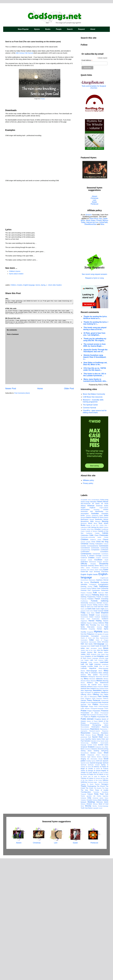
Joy (95, 774)
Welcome (100, 924)
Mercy (86, 800)
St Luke (100, 894)
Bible (92, 643)
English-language (29, 285)
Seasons (94, 870)
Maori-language (92, 792)
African (106, 623)
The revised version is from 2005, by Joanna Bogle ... (94, 345)
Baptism (89, 639)
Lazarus (96, 784)
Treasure (83, 916)
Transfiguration (86, 914)
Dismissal (84, 687)
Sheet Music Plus (96, 219)
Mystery (106, 806)
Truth (106, 916)
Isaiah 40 (98, 767)
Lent (94, 200)
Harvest (91, 742)
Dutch (97, 691)
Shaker (100, 874)
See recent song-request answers (94, 273)
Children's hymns (15, 271)
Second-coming (103, 870)
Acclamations (95, 621)
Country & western (88, 677)
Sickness (83, 878)
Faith (96, 708)
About (93, 29)
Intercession (93, 764)
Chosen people (86, 663)
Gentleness (92, 724)
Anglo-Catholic (104, 629)
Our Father (104, 816)
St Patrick (100, 896)
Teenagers (105, 906)
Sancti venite (104, 863)
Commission (104, 667)
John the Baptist (103, 772)
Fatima (94, 710)
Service (93, 874)
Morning (105, 802)
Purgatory (98, 841)
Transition (96, 914)
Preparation (96, 832)
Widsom (83, 926)
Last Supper (85, 782)
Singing (83, 880)
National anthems (87, 808)
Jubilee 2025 (85, 776)
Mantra (83, 792)
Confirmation (85, 673)
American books (102, 627)
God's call (84, 730)
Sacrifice (88, 861)
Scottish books (92, 866)
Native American (98, 808)
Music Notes (91, 220)
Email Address (87, 60)
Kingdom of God (91, 778)
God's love (91, 730)
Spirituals (84, 886)
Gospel (92, 736)
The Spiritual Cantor (90, 405)
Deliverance (93, 683)
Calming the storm (97, 649)
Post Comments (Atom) (22, 393)
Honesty (99, 749)
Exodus (90, 708)
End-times (105, 693)
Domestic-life (104, 689)
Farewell (83, 710)
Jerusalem (94, 770)
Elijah (91, 693)
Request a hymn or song (94, 278)
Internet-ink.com (92, 222)
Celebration (85, 657)
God (96, 728)
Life (87, 786)
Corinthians (105, 675)
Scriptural (84, 868)
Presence (105, 832)
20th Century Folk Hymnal (24, 53)
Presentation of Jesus (90, 834)
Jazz (88, 770)
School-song (84, 864)
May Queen (93, 796)
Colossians (99, 665)
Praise (84, 832)
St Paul (106, 896)
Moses (83, 804)
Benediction (85, 643)
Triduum (90, 916)
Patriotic (83, 822)
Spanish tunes (85, 884)
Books (48, 29)
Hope (106, 748)
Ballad (106, 637)
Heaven (106, 742)
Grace (91, 738)
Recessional (85, 847)
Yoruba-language (103, 928)
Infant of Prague (102, 762)
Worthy (95, 928)
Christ (93, 663)
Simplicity (105, 878)
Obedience (105, 814)
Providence (100, 836)
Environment (85, 702)
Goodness (84, 736)
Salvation (87, 862)
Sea (103, 868)
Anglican (92, 629)
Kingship (100, 778)
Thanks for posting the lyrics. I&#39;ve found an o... (95, 317)
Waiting (95, 922)
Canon (83, 653)
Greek (83, 740)
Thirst (92, 912)
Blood (90, 645)
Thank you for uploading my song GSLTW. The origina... (95, 340)
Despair (100, 683)
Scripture (91, 868)
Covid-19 (84, 679)
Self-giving (105, 872)
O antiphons (96, 814)
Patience (106, 820)
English (83, 696)
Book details (103, 645)
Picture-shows (104, 826)
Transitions (105, 914)
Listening (97, 786)
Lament (89, 780)
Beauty (106, 641)
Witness (95, 926)
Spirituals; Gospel (94, 886)
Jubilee (106, 774)
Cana (92, 651)
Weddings (91, 924)
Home (40, 388)
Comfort (83, 667)
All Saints (96, 625)
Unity (89, 919)
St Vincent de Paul (100, 900)
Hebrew (83, 744)
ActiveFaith (103, 222)
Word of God (103, 925)
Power (106, 830)
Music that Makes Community (94, 394)
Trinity (96, 916)
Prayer (90, 832)
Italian (83, 770)
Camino (106, 649)
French (97, 720)
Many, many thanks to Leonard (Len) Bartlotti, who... (95, 380)
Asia (107, 633)
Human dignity (103, 750)
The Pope (105, 910)
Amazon (89, 215)
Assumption (85, 635)
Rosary (94, 857)
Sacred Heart (97, 858)
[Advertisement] (94, 503)
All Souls (105, 625)
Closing (92, 665)
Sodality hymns (91, 882)
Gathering (105, 722)
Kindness (94, 776)
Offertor (89, 816)
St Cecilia (89, 890)
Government (84, 738)
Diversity (91, 687)
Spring (43, 285)
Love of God (104, 788)
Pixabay (43, 99)
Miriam (88, 802)
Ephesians (92, 702)
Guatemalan (96, 740)
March (100, 792)
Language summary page (100, 780)
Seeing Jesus (86, 872)
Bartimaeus (85, 641)
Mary (106, 792)
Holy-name (91, 748)
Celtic (91, 657)
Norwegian (88, 814)
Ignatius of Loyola (103, 756)
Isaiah (93, 767)
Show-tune (105, 876)
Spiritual (105, 884)
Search (70, 29)
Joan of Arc (89, 772)
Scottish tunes (103, 866)
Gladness (101, 726)
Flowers (83, 714)
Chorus (105, 661)
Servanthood (85, 874)
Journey (90, 774)
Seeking (96, 872)
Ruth (90, 859)
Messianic (92, 800)
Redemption (96, 848)
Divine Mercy (99, 687)
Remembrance (85, 851)
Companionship (85, 671)
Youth (83, 930)
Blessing (105, 643)
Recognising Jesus (100, 847)
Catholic (105, 655)
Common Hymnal (89, 408)
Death (106, 681)
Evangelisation (103, 706)
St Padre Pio (91, 896)
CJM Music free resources (93, 397)
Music (100, 806)
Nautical (83, 810)
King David (101, 776)
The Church (101, 908)
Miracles (83, 802)
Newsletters (97, 812)
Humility (83, 753)
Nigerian (105, 812)
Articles (106, 631)
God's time (90, 732)
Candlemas (105, 651)
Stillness (105, 902)
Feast (99, 710)
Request (81, 29)
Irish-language (99, 765)
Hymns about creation (16, 274)
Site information (92, 880)
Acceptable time (86, 621)
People (59, 29)
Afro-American (86, 625)
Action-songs (85, 623)
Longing (83, 788)
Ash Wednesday (97, 633)
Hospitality (92, 750)
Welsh (106, 924)
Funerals (94, 722)
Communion (95, 669)
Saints (94, 861)
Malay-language (103, 790)
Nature (106, 808)
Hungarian (90, 754)
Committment (85, 669)
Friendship (105, 720)
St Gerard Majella (100, 892)
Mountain (84, 806)
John (95, 772)
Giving (95, 726)
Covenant (105, 677)
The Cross (89, 910)
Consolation (104, 673)
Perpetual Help (96, 824)
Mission (99, 802)
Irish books (89, 765)
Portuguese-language (97, 830)
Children (13, 285)
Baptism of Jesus (98, 639)
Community (104, 669)
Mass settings (103, 794)
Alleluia (83, 627)
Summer (106, 904)
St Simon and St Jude (89, 898)
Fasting (89, 710)
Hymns (37, 29)
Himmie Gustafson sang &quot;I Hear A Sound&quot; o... (95, 357)
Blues (95, 645)
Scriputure (98, 868)
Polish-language (103, 828)
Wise (102, 224)
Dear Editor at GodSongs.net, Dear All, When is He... (95, 364)
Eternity (87, 704)
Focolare (89, 714)
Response (105, 853)
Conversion (96, 675)
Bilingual (98, 643)
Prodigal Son (85, 836)
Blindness (84, 645)
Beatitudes (99, 641)
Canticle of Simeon (91, 653)
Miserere (93, 802)
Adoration (93, 623)
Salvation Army (96, 863)
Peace (89, 822)
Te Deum (90, 906)
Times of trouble (102, 912)
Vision (106, 920)
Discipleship (104, 685)
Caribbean (89, 655)
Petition (95, 826)
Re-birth (106, 845)
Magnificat (93, 790)
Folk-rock (101, 714)
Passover (99, 820)
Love (96, 788)
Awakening (95, 637)
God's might (100, 730)
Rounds (100, 856)
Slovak (100, 880)
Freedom (91, 720)
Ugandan (105, 918)
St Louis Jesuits (92, 894)
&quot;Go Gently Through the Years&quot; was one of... (95, 351)
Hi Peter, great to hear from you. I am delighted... (94, 334)
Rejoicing (105, 848)
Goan (92, 728)
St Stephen (102, 898)
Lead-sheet (104, 784)
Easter (94, 202)
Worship (88, 927)
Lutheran (84, 790)
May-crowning (104, 796)
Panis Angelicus (86, 820)
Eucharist (95, 704)
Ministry (106, 800)
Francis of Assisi (102, 718)
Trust (102, 916)
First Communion (94, 712)
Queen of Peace (92, 843)
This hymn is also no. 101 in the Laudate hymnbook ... (95, 375)
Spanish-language (96, 884)
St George (89, 892)
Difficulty (84, 685)
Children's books (96, 661)
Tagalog (83, 906)
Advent (94, 196)
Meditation (84, 798)
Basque (92, 641)
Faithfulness (104, 708)
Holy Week (101, 747)
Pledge (91, 828)
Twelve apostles (86, 918)
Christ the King (102, 663)
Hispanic (89, 744)
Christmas (94, 198)
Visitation (83, 922)
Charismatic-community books (91, 659)
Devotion (106, 683)
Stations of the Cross (95, 902)
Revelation (105, 855)
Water (100, 922)
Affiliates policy (88, 480)
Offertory (96, 816)
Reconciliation (85, 849)
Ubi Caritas (97, 918)
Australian (95, 635)
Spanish (105, 882)
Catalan (97, 655)
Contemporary (86, 675)
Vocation (90, 922)
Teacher (97, 906)
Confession (104, 671)
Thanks (83, 908)
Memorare (99, 798)
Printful (99, 220)
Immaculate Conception (90, 758)
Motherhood (104, 804)
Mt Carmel (92, 806)
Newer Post (11, 388)
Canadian (97, 651)
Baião (101, 637)
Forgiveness (91, 718)
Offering (83, 816)
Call (89, 649)
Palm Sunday (103, 818)
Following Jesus (98, 716)
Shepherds (91, 876)
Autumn (88, 637)
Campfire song (85, 651)
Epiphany (99, 702)
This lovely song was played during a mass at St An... (95, 328)
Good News (91, 734)
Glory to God (85, 728)
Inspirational (84, 764)
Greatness (105, 738)
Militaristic (99, 800)
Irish (82, 765)
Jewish (83, 772)
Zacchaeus (89, 930)
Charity (106, 659)
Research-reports (95, 853)
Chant (96, 657)
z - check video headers (54, 285)
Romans (88, 857)
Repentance (95, 851)
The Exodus (97, 910)
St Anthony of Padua (99, 888)
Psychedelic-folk (103, 838)
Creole (90, 681)
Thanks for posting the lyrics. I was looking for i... (96, 323)
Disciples (93, 685)
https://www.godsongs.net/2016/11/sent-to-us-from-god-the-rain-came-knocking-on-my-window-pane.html (39, 302)
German (99, 724)
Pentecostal (105, 822)
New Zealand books (102, 810)
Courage (98, 677)
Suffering (84, 904)
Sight (89, 878)
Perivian (88, 824)
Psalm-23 (87, 838)
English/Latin (104, 699)
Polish (96, 828)
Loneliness (105, 786)
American (91, 627)
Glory (106, 726)
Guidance (105, 740)
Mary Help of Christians (89, 794)
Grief (88, 740)
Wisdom (89, 925)
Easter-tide (84, 693)
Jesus (106, 770)
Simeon (99, 878)
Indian (92, 761)
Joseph (83, 774)
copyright (96, 930)
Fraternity (84, 720)
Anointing (96, 631)
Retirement (96, 855)
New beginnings (86, 812)
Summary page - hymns (95, 904)
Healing (99, 742)
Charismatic (104, 657)
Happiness (84, 742)
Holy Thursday (91, 746)
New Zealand (91, 810)
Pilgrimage (84, 828)
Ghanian (90, 726)
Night (82, 814)
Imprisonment (104, 760)
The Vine (84, 912)
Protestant (93, 836)
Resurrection (86, 854)
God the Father (103, 728)
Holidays (95, 744)
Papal (94, 820)
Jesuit (100, 770)
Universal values (98, 920)
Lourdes (90, 788)
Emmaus (97, 693)
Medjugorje (92, 798)
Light (91, 786)
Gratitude (97, 738)
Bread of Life (91, 647)
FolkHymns (88, 716)
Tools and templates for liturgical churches (94, 87)
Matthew (83, 796)
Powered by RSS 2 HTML (99, 385)
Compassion (95, 671)
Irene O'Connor (103, 763)
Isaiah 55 (105, 767)
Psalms (94, 838)
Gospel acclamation (102, 737)
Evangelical (93, 706)
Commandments (93, 667)
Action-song (104, 621)
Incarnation (84, 762)
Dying (101, 691)
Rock (82, 857)
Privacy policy (88, 483)
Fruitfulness (84, 722)
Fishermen (105, 712)
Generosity (84, 724)
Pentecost (94, 204)
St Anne (88, 888)
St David (97, 890)
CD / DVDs (100, 647)
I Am (96, 756)
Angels (83, 629)
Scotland (94, 864)
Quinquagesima (94, 845)
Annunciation (85, 631)
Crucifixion (98, 681)
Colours (106, 665)
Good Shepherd (102, 734)
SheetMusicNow (90, 224)
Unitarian (83, 920)
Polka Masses (85, 830)
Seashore (88, 870)
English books (92, 696)
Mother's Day (92, 804)
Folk (95, 714)
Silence (94, 878)
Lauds (90, 784)
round (100, 930)
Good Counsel (99, 732)
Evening (83, 708)
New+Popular (23, 29)
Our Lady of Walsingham (89, 818)
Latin (92, 782)
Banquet (83, 639)
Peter (89, 826)
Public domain (87, 840)
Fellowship (105, 710)
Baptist (106, 639)
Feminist (84, 712)
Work (82, 928)
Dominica (84, 691)
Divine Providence (92, 689)
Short (98, 876)
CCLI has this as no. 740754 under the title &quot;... (95, 369)
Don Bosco (91, 691)
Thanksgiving (91, 908)
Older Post (69, 388)
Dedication (84, 683)
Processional (104, 834)
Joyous (100, 774)
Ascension (84, 633)
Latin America (99, 782)
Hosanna (84, 750)
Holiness (101, 744)
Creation (20, 285)
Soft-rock (99, 882)
